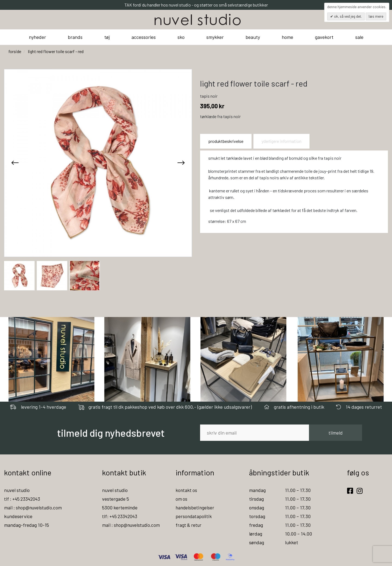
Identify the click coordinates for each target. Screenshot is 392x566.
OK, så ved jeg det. (347, 16)
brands (75, 37)
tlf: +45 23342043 (121, 516)
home (287, 37)
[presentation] (15, 163)
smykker (215, 37)
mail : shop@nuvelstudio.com (34, 507)
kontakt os (187, 490)
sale (359, 37)
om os (182, 499)
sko (181, 37)
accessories (144, 37)
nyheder (37, 37)
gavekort (324, 37)
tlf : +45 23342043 (23, 499)
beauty (253, 37)
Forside (15, 51)
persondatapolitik (194, 516)
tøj (107, 37)
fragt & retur (189, 525)
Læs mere (376, 16)
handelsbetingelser (195, 507)
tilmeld (336, 433)
